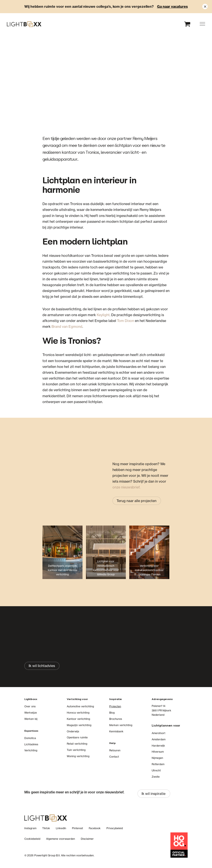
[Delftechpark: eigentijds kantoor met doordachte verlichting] (62, 556)
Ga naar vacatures (172, 6)
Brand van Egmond (67, 326)
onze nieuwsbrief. (126, 487)
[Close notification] (205, 7)
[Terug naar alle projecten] (137, 501)
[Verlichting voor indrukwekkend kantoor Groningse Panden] (149, 556)
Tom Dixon (125, 321)
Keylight (103, 315)
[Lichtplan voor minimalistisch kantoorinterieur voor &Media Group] (106, 556)
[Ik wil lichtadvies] (42, 666)
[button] (202, 24)
